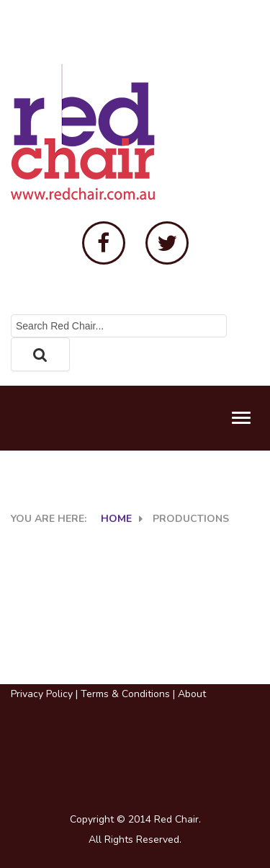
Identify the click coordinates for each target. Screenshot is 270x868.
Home (116, 519)
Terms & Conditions (125, 694)
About (192, 694)
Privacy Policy (42, 694)
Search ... (11, 315)
